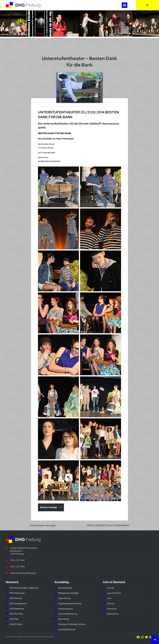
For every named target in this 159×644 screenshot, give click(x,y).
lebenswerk (50, 637)
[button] (124, 5)
